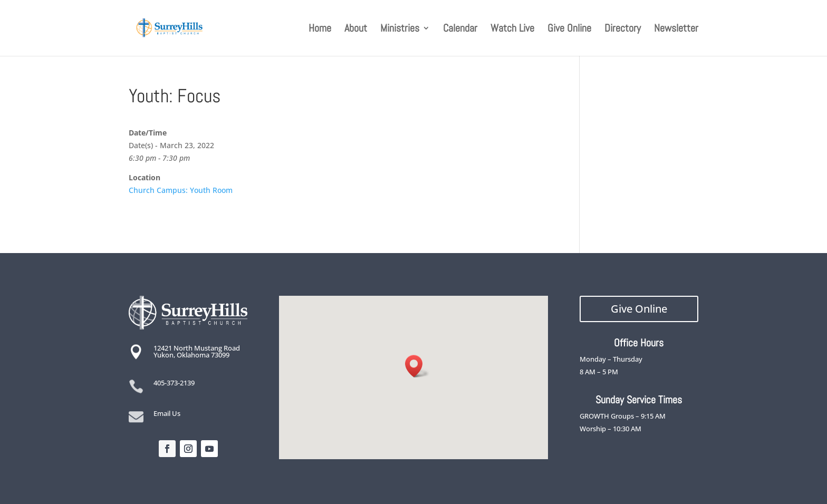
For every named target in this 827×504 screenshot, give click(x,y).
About (356, 30)
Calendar (460, 30)
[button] (417, 366)
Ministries (400, 30)
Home (320, 30)
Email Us (167, 413)
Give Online (569, 30)
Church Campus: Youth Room (181, 190)
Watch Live (512, 30)
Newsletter (676, 30)
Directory (623, 30)
